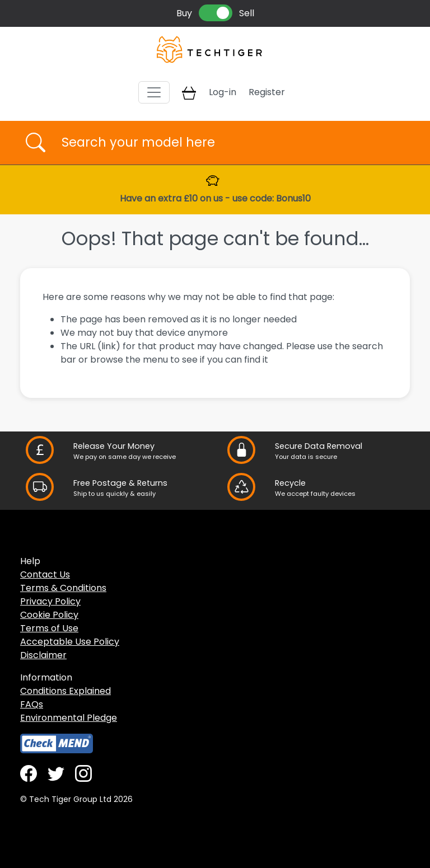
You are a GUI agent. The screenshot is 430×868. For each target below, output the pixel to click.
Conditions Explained (66, 691)
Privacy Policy (50, 601)
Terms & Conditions (63, 588)
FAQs (32, 704)
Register (267, 92)
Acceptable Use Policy (70, 642)
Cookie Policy (49, 615)
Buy (184, 13)
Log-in (223, 92)
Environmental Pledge (69, 718)
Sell (247, 13)
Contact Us (45, 574)
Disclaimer (43, 655)
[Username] (225, 143)
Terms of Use (49, 628)
